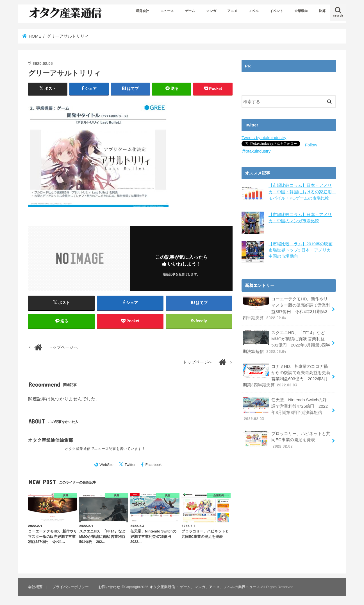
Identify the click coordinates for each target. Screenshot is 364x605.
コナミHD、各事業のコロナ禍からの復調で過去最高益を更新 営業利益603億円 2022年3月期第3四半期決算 (286, 375)
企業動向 (301, 11)
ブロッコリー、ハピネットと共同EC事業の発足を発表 (286, 439)
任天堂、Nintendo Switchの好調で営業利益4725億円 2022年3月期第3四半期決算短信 (287, 409)
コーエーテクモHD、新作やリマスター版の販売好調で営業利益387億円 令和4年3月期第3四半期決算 (286, 308)
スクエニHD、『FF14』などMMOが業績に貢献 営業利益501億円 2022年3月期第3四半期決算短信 (286, 341)
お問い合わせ (109, 587)
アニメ (232, 11)
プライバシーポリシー (70, 587)
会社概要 (35, 587)
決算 (322, 11)
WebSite (106, 465)
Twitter (130, 465)
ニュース (167, 11)
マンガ (211, 11)
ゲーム (190, 11)
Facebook (154, 465)
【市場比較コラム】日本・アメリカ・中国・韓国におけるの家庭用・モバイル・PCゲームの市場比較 (302, 192)
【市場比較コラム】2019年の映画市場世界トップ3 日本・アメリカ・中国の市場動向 (302, 250)
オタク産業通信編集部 (51, 440)
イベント (276, 11)
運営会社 (142, 11)
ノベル (254, 11)
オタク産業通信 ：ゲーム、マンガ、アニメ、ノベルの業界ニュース (205, 587)
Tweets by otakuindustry (264, 138)
